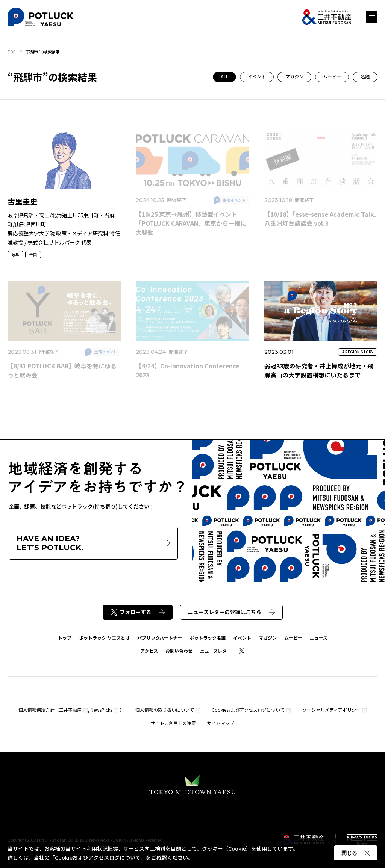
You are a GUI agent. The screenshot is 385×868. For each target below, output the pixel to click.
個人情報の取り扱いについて (165, 710)
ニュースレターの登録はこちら (231, 612)
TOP (12, 52)
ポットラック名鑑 (208, 638)
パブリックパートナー (160, 638)
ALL (224, 76)
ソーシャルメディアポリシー (331, 710)
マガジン (294, 76)
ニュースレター (216, 651)
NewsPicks (101, 710)
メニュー (372, 17)
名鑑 (365, 76)
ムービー (332, 76)
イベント (257, 76)
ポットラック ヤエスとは (104, 638)
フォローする (138, 612)
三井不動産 (70, 710)
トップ (65, 638)
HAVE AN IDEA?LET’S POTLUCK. (93, 543)
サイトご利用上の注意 (173, 723)
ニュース (319, 638)
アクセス (149, 651)
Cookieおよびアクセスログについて (248, 710)
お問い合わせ (179, 651)
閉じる (356, 853)
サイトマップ (221, 723)
